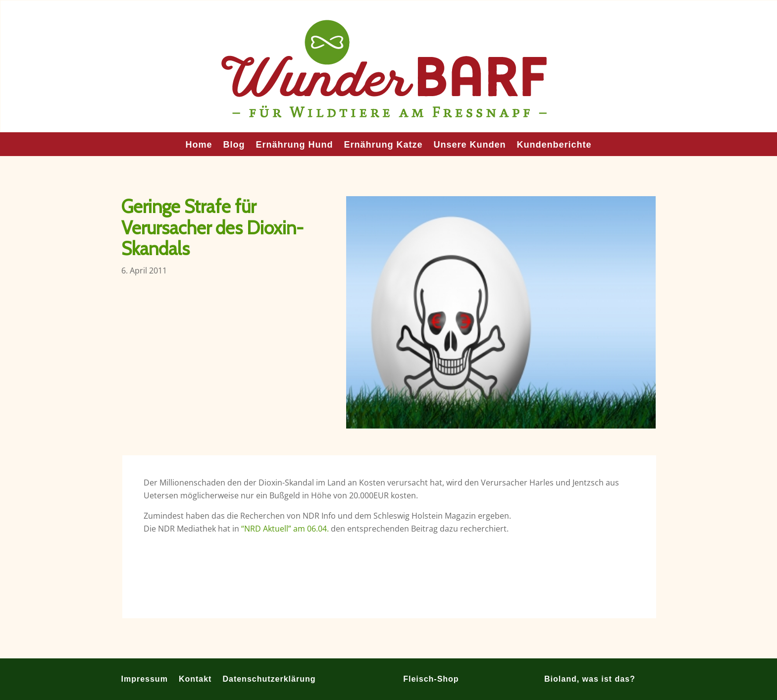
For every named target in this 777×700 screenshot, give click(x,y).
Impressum (145, 679)
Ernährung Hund (294, 145)
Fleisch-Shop (431, 679)
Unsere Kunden (470, 145)
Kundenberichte (554, 145)
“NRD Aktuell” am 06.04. (285, 529)
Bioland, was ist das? (590, 679)
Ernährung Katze (383, 145)
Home (199, 145)
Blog (234, 145)
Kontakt (195, 679)
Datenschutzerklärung (269, 679)
